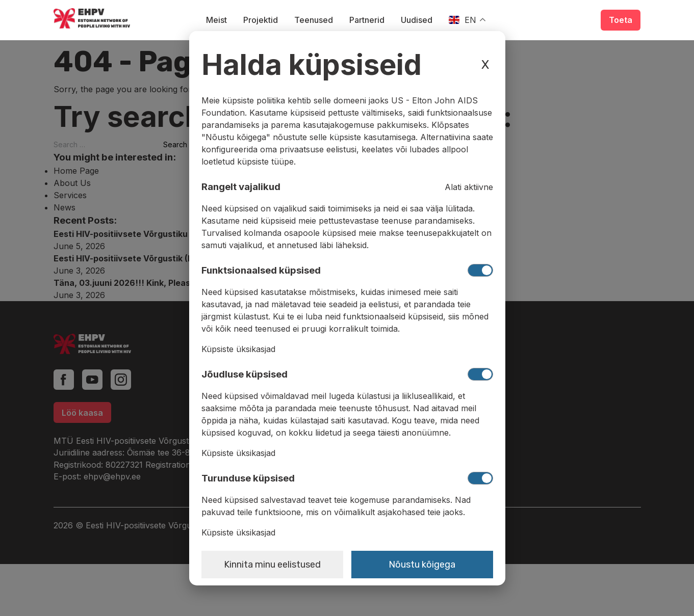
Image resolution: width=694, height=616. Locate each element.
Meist (216, 20)
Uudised (417, 20)
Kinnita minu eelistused (272, 565)
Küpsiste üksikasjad (238, 349)
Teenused (314, 20)
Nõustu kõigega (422, 565)
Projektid (261, 20)
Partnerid (367, 20)
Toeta (621, 20)
